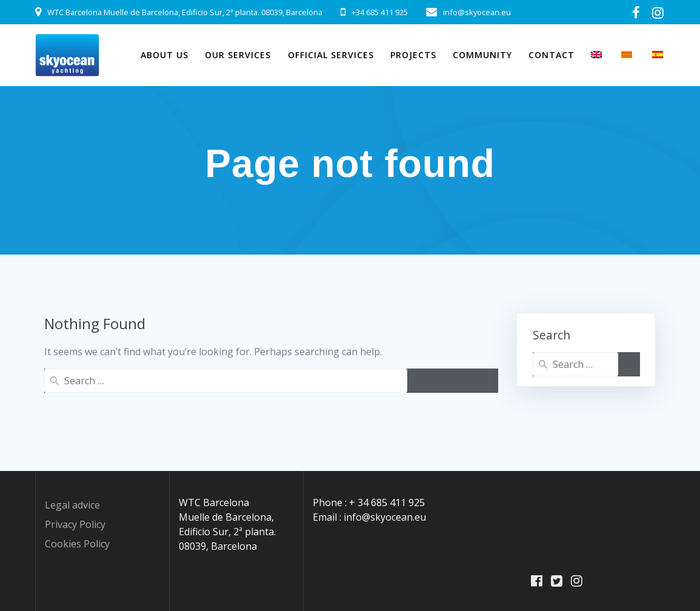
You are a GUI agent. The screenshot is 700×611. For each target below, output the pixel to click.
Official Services (331, 55)
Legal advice (72, 505)
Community (482, 55)
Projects (413, 55)
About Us (165, 55)
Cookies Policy (77, 544)
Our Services (238, 55)
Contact (552, 55)
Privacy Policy (75, 524)
